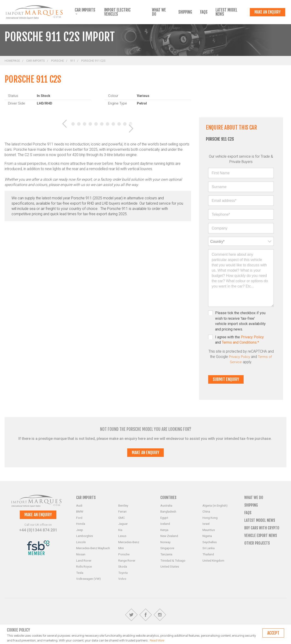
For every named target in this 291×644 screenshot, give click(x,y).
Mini (121, 548)
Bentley (123, 505)
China (206, 511)
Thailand (208, 554)
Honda (81, 524)
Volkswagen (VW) (88, 579)
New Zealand (169, 536)
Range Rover (127, 560)
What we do (159, 12)
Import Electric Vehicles (117, 12)
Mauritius (209, 530)
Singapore (167, 548)
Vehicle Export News (261, 535)
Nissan (81, 554)
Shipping (185, 12)
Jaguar (123, 524)
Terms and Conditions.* (240, 342)
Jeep (80, 530)
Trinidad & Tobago (173, 560)
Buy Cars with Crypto (262, 528)
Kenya (164, 530)
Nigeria (207, 536)
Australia (166, 505)
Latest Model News (226, 12)
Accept (273, 633)
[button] (61, 124)
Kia (120, 530)
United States (170, 566)
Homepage (12, 61)
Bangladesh (168, 511)
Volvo (122, 579)
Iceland (165, 524)
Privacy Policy (252, 337)
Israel (206, 524)
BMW (80, 511)
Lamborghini (85, 536)
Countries (168, 498)
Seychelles (210, 542)
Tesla (80, 573)
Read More (157, 640)
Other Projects (257, 543)
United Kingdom (213, 560)
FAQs (204, 12)
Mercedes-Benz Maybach (93, 548)
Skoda (123, 566)
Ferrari (122, 511)
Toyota (123, 573)
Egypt (164, 518)
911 (73, 61)
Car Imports (85, 12)
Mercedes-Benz (129, 542)
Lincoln (81, 542)
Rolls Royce (84, 566)
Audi (79, 505)
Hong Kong (210, 518)
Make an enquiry (268, 12)
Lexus (122, 536)
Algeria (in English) (215, 505)
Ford (79, 518)
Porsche (58, 61)
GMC (122, 518)
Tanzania (166, 554)
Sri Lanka (209, 548)
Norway (165, 542)
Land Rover (84, 560)
